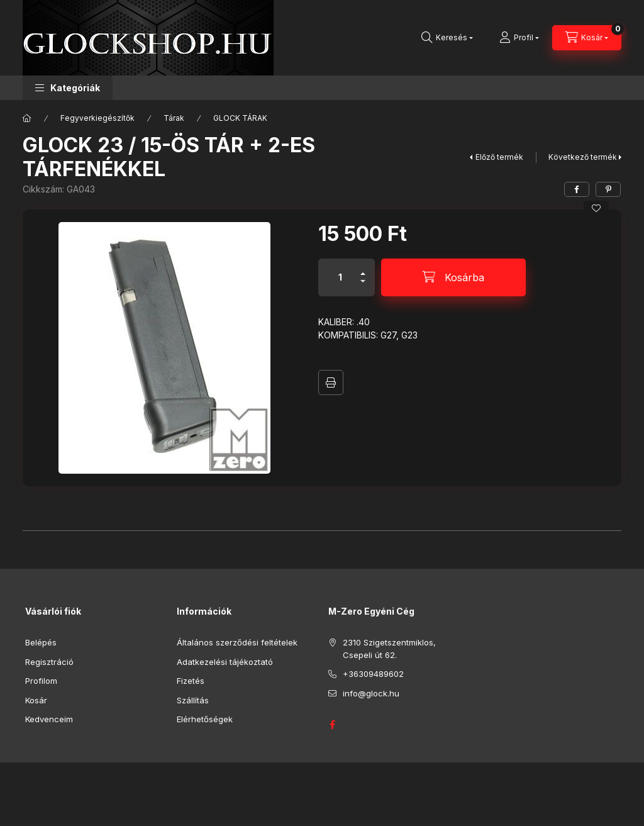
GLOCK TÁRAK (240, 118)
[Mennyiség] (340, 277)
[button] (68, 88)
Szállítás (193, 700)
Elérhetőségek (205, 719)
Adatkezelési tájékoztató (225, 662)
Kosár (36, 700)
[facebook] (577, 189)
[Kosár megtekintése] (587, 38)
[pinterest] (608, 189)
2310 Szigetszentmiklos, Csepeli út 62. (389, 649)
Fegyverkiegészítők (97, 118)
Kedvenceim (49, 719)
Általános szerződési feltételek (237, 642)
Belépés (41, 642)
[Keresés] (447, 38)
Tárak (174, 118)
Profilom (41, 681)
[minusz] (363, 287)
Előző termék (499, 157)
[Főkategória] (27, 118)
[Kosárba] (453, 277)
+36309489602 (373, 674)
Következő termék (583, 157)
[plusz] (363, 268)
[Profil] (519, 38)
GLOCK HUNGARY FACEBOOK (332, 725)
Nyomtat (331, 382)
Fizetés (191, 681)
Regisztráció (49, 662)
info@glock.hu (371, 693)
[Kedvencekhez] (596, 208)
